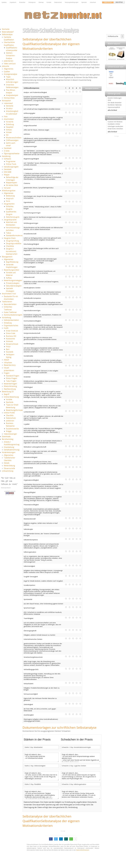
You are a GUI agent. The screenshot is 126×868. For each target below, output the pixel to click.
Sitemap (41, 2)
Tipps (8, 77)
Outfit (6, 328)
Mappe (7, 175)
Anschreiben (9, 119)
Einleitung (10, 124)
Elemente (10, 106)
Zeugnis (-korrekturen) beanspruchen (12, 251)
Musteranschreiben (14, 138)
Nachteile (10, 402)
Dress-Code (11, 333)
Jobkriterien (9, 61)
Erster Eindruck (12, 331)
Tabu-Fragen (11, 381)
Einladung (8, 323)
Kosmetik (10, 352)
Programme (11, 161)
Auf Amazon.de (119, 59)
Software (7, 159)
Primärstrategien (13, 283)
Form (8, 201)
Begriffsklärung (12, 262)
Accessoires (10, 339)
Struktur (9, 109)
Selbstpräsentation (11, 320)
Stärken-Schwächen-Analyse (11, 56)
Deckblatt (8, 148)
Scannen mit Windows (115, 122)
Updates (4, 2)
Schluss (9, 130)
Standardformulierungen (16, 235)
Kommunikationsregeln (13, 315)
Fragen (7, 373)
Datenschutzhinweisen (83, 850)
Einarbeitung (9, 447)
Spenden (84, 2)
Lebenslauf (8, 103)
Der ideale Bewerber (115, 103)
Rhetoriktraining (10, 386)
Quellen (7, 72)
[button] (51, 839)
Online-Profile (9, 413)
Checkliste (10, 246)
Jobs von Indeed (111, 76)
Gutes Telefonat (10, 312)
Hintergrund (32, 2)
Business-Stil (11, 336)
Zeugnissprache (10, 220)
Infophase (8, 362)
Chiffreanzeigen (12, 140)
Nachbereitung (10, 389)
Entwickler (22, 2)
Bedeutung (10, 196)
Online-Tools (11, 164)
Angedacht (13, 2)
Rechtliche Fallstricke (115, 105)
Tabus (8, 233)
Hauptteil (10, 127)
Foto (6, 116)
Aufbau (9, 278)
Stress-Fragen (11, 378)
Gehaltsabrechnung (12, 450)
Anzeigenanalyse (10, 74)
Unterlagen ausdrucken (115, 126)
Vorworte (10, 122)
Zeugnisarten (9, 204)
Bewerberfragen (10, 384)
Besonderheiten (10, 304)
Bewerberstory (10, 365)
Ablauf (6, 360)
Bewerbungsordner (12, 270)
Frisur (8, 347)
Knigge (9, 431)
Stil (7, 135)
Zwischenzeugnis (13, 217)
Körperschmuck (12, 344)
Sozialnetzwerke (12, 429)
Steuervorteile (9, 468)
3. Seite (7, 151)
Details (7, 463)
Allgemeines (9, 69)
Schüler (9, 132)
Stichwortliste (9, 98)
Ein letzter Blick (12, 185)
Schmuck (9, 341)
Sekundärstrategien (14, 286)
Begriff (7, 394)
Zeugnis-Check (10, 238)
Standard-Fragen (13, 376)
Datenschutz (58, 2)
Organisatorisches (11, 325)
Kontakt (49, 2)
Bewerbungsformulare (15, 410)
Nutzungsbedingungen (72, 2)
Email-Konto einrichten (115, 129)
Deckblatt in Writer (114, 124)
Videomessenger (10, 434)
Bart (8, 349)
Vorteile (9, 399)
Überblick (10, 415)
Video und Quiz (10, 64)
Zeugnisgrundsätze (14, 243)
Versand (7, 188)
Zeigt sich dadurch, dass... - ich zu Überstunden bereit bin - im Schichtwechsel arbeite (41, 757)
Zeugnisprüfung (12, 241)
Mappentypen (11, 183)
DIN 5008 (8, 172)
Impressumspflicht (114, 107)
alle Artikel (112, 110)
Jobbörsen (10, 421)
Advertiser (93, 2)
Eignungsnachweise (12, 153)
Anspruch (10, 198)
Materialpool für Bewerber (111, 60)
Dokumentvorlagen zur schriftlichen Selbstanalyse (59, 727)
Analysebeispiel (12, 95)
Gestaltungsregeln (11, 167)
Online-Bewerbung (11, 397)
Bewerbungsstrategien (13, 280)
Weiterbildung (9, 466)
